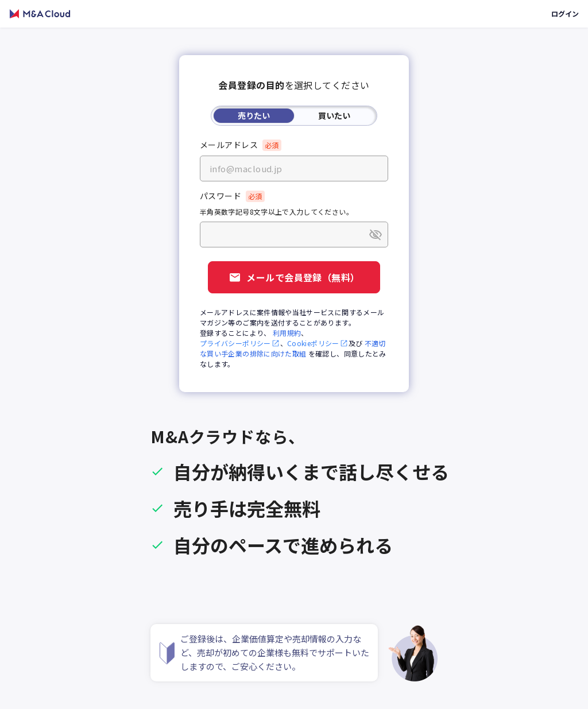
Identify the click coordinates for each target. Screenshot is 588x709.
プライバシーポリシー (240, 343)
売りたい (254, 115)
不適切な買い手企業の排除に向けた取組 (293, 348)
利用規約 (287, 333)
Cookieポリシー (318, 343)
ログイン (565, 13)
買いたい (334, 115)
